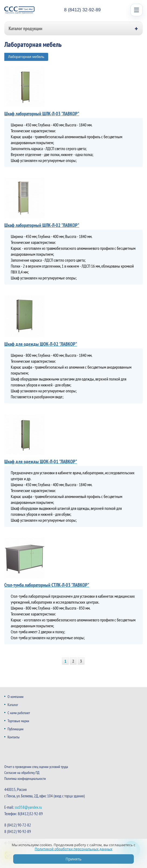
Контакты (14, 737)
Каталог (13, 705)
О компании (15, 697)
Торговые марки (18, 721)
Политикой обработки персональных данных (74, 849)
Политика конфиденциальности (25, 779)
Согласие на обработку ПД (22, 773)
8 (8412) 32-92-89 (82, 10)
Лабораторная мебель (26, 57)
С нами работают (19, 713)
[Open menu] (136, 10)
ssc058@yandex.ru (28, 807)
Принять (73, 859)
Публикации (15, 729)
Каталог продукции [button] (25, 28)
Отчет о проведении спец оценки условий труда (36, 767)
